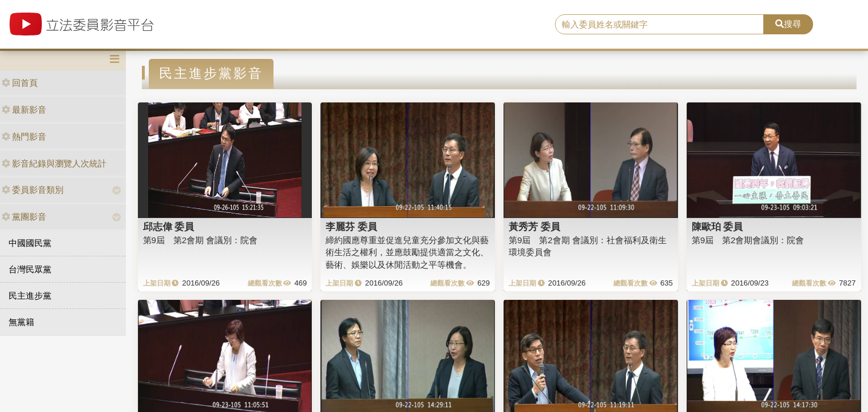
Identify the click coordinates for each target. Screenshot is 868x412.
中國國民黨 (30, 243)
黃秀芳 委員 (534, 227)
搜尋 (788, 24)
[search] (659, 25)
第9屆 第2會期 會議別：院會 (201, 240)
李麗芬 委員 (351, 227)
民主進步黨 (30, 296)
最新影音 (24, 110)
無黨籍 (21, 322)
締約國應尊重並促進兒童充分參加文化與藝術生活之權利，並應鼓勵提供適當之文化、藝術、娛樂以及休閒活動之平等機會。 (407, 252)
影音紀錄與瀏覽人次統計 (54, 163)
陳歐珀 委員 (718, 227)
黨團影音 (24, 217)
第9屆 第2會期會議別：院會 (748, 240)
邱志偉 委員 (169, 227)
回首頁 (20, 83)
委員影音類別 (33, 190)
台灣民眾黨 (30, 269)
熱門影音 (24, 136)
